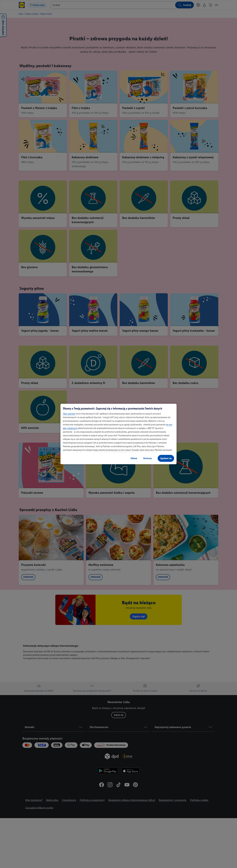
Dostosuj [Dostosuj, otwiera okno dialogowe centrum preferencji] (147, 458)
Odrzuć (134, 458)
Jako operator (69, 414)
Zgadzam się (166, 458)
